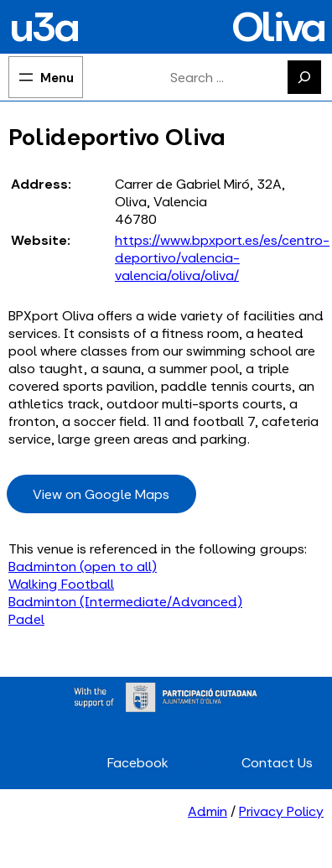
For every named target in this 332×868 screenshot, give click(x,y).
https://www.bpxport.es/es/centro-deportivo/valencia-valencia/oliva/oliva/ (222, 258)
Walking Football (61, 584)
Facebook (138, 763)
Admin (207, 811)
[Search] (304, 77)
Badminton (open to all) (83, 567)
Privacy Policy (281, 811)
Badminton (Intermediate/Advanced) (125, 602)
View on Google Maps (101, 494)
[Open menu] (46, 77)
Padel (26, 619)
